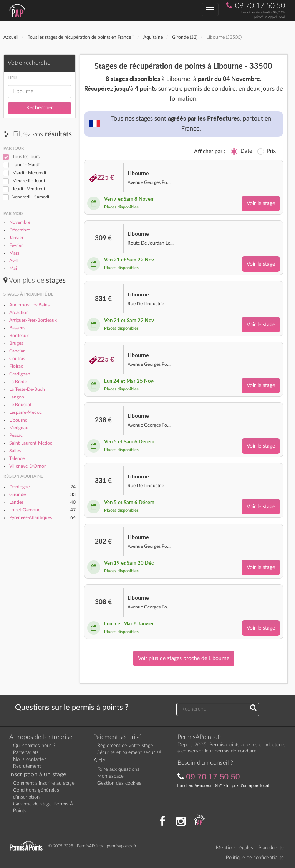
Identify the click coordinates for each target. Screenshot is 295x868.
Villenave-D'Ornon (28, 466)
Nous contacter (30, 760)
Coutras (17, 359)
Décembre (20, 230)
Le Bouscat (20, 405)
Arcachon (19, 312)
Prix (271, 151)
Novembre (20, 222)
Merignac (19, 428)
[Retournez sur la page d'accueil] (28, 845)
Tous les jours (26, 157)
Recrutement (27, 766)
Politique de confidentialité (255, 858)
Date (246, 151)
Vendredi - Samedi (31, 197)
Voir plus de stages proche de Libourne (184, 658)
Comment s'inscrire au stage (44, 783)
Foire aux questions (118, 770)
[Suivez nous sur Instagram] (181, 822)
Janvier (16, 238)
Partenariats (26, 753)
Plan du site (271, 848)
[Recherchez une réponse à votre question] (253, 708)
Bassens (17, 328)
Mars (14, 253)
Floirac (16, 366)
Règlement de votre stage (125, 746)
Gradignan (20, 374)
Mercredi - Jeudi (29, 181)
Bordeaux (19, 336)
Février (16, 245)
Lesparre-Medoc (26, 412)
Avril (14, 261)
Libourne (18, 420)
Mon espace (110, 776)
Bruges (16, 343)
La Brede (18, 382)
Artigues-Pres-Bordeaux (33, 320)
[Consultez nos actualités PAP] (199, 822)
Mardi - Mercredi (29, 173)
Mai (13, 268)
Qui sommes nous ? (34, 746)
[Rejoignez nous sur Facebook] (162, 822)
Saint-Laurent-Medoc (31, 443)
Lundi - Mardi (26, 165)
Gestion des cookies (119, 783)
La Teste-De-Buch (27, 389)
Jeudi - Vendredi (29, 189)
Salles (15, 451)
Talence (17, 458)
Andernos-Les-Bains (29, 305)
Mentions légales (235, 848)
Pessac (16, 435)
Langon (17, 397)
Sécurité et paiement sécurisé (129, 753)
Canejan (17, 351)
